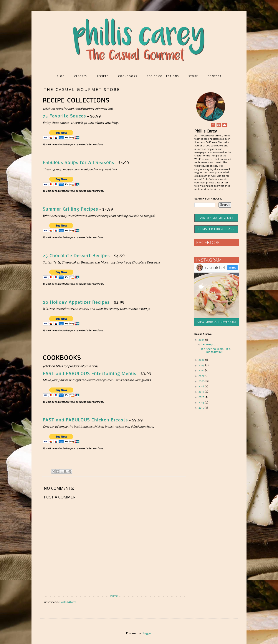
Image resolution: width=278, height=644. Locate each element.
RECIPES (103, 76)
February (208, 345)
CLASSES (81, 76)
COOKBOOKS (128, 76)
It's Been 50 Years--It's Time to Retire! (216, 351)
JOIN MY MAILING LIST (216, 218)
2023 (202, 365)
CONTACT (215, 76)
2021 (201, 376)
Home (114, 596)
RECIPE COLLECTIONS (163, 76)
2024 (202, 360)
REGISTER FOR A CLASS (216, 229)
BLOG (61, 76)
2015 (201, 408)
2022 (202, 371)
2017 (202, 397)
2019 (202, 387)
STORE (193, 76)
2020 (202, 381)
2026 (202, 340)
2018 (202, 392)
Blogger (146, 633)
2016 (202, 403)
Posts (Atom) (68, 602)
